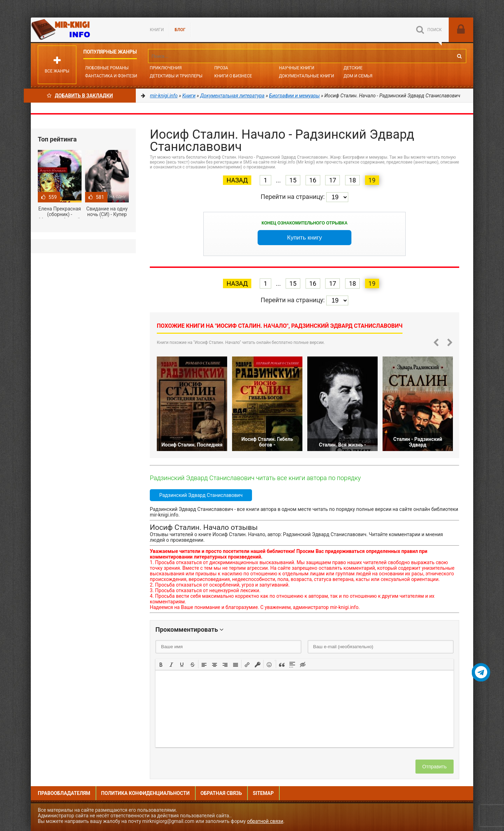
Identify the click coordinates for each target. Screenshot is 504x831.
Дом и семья (358, 76)
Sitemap (263, 793)
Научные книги (297, 68)
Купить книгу (304, 238)
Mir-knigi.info (83, 30)
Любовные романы (107, 68)
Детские (353, 68)
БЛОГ (180, 30)
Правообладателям (64, 793)
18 (352, 180)
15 (293, 180)
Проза (221, 68)
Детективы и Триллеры (176, 76)
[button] (161, 664)
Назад (237, 180)
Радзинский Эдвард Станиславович (201, 495)
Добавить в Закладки (80, 96)
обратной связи (265, 821)
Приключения (166, 68)
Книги (157, 30)
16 (313, 180)
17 (332, 180)
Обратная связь (221, 793)
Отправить (435, 767)
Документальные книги (307, 76)
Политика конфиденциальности (145, 793)
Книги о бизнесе (233, 76)
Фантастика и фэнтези (111, 76)
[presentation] (161, 664)
